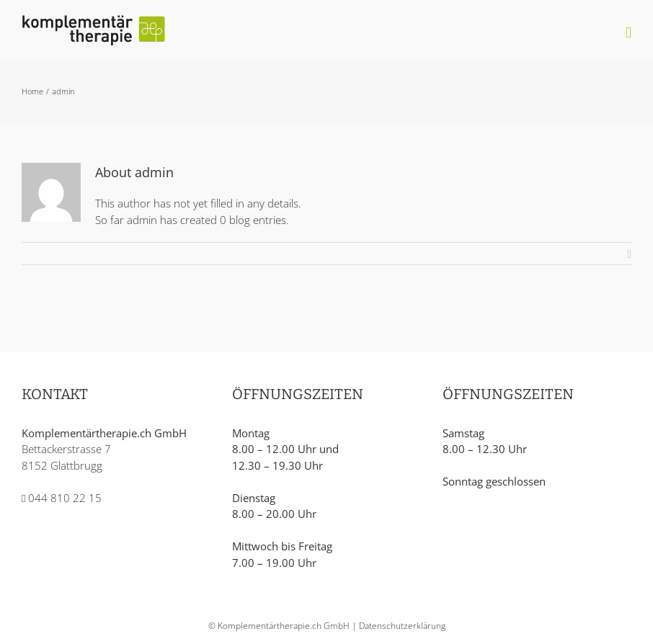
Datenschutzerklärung (402, 626)
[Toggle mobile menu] (628, 33)
